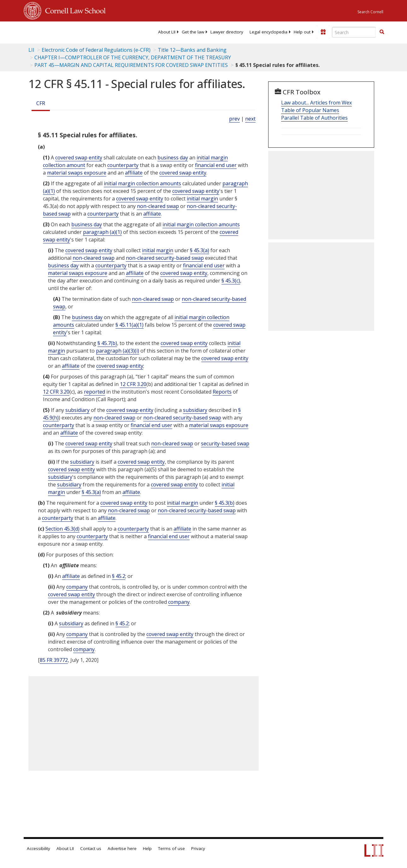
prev (234, 119)
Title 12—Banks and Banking (192, 50)
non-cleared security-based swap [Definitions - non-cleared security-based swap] (165, 258)
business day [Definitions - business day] (173, 158)
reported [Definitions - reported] (94, 392)
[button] (382, 32)
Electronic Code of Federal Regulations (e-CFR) (96, 50)
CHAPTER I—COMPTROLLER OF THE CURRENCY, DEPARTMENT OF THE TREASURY (133, 57)
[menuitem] (167, 32)
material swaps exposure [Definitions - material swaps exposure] (77, 173)
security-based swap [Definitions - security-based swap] (225, 443)
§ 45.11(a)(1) (130, 325)
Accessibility (38, 848)
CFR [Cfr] (41, 103)
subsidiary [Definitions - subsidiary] (77, 410)
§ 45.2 (119, 576)
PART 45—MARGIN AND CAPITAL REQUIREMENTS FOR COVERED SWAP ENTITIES (131, 65)
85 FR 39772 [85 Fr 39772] (54, 660)
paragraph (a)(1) (102, 232)
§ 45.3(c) (231, 281)
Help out (302, 32)
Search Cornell (370, 12)
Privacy (198, 848)
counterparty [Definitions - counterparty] (123, 165)
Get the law (193, 32)
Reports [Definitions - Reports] (222, 392)
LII (31, 50)
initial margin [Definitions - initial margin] (202, 199)
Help (147, 848)
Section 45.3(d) (62, 529)
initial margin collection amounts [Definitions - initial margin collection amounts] (142, 183)
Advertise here (122, 848)
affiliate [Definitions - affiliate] (134, 173)
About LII (167, 32)
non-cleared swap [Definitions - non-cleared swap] (158, 206)
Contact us (91, 848)
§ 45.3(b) (225, 503)
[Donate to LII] (323, 32)
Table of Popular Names (310, 110)
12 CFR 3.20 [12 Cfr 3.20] (133, 384)
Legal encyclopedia (268, 32)
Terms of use (171, 848)
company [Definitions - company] (77, 587)
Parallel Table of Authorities (314, 118)
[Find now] (382, 32)
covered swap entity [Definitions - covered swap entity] (79, 158)
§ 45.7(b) (107, 343)
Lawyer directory (227, 32)
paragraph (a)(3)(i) (118, 351)
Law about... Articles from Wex (316, 103)
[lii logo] (48, 32)
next (250, 119)
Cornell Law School (74, 10)
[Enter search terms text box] (354, 32)
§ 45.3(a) (200, 250)
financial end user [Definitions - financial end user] (216, 165)
